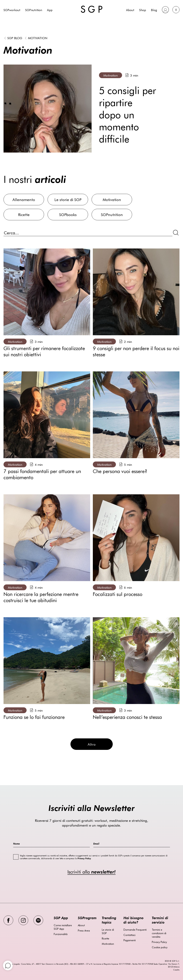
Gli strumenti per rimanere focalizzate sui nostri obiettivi (44, 351)
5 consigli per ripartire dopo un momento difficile (128, 114)
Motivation (38, 38)
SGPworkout (12, 10)
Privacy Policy (159, 942)
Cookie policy (160, 947)
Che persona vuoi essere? (120, 471)
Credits (176, 970)
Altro (92, 744)
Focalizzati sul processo (118, 594)
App (50, 10)
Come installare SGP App (63, 927)
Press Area (84, 930)
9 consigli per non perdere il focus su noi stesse (136, 351)
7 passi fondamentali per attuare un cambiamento (42, 474)
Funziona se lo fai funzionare (34, 717)
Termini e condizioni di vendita (159, 933)
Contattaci (129, 935)
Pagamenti (130, 940)
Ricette (106, 938)
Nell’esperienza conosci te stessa (127, 717)
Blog (154, 10)
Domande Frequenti (135, 930)
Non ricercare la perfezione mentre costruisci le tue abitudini (41, 597)
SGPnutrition (34, 10)
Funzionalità (61, 934)
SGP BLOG (15, 38)
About (130, 10)
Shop (143, 10)
